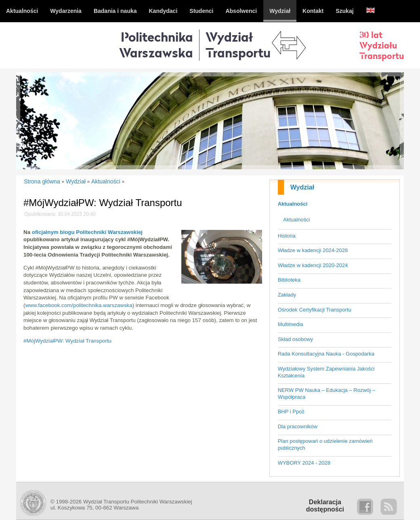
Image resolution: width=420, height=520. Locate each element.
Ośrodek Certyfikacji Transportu (315, 310)
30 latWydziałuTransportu (382, 45)
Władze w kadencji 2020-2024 (313, 265)
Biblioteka (289, 280)
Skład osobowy (295, 339)
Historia (287, 236)
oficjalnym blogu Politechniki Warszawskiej (87, 232)
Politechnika (156, 45)
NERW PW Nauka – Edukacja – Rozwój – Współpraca (327, 394)
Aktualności (293, 204)
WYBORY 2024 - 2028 (304, 463)
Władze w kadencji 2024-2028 (313, 250)
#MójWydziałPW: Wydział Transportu (67, 341)
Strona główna (42, 181)
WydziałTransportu (238, 45)
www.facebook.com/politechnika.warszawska (79, 305)
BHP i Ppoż (291, 412)
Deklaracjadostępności (325, 506)
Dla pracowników (298, 426)
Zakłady (287, 295)
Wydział (302, 187)
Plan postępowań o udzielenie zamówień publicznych (325, 444)
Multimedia (291, 324)
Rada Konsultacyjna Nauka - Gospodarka (326, 354)
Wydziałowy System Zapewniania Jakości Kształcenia (326, 372)
